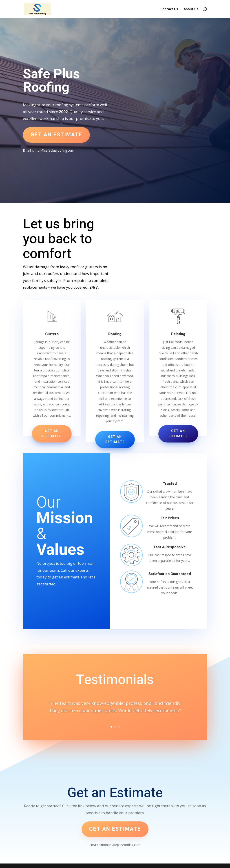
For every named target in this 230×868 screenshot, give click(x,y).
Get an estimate (56, 135)
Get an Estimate (52, 434)
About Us (191, 9)
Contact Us (169, 9)
